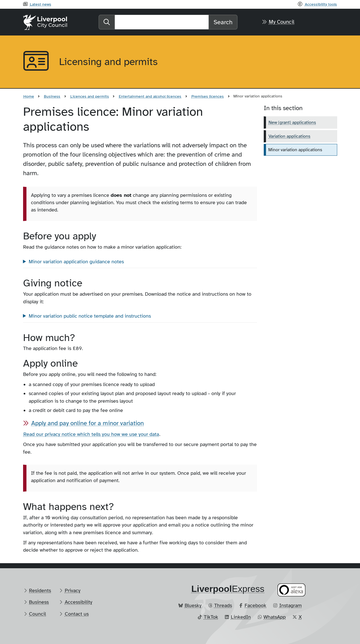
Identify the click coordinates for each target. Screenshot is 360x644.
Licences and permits (90, 96)
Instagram (290, 605)
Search (223, 22)
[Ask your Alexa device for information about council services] (291, 590)
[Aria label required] (37, 62)
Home (29, 96)
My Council (282, 22)
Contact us (77, 614)
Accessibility (79, 602)
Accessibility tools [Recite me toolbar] (321, 4)
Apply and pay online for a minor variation (88, 423)
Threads (223, 605)
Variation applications (289, 136)
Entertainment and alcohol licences (150, 96)
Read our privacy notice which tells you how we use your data (91, 434)
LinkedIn (241, 617)
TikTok (211, 617)
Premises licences (208, 96)
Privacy (73, 590)
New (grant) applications (292, 122)
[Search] (162, 22)
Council (37, 614)
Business (52, 96)
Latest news (41, 4)
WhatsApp (275, 617)
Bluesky (193, 605)
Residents (40, 590)
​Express (228, 589)
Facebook (255, 605)
